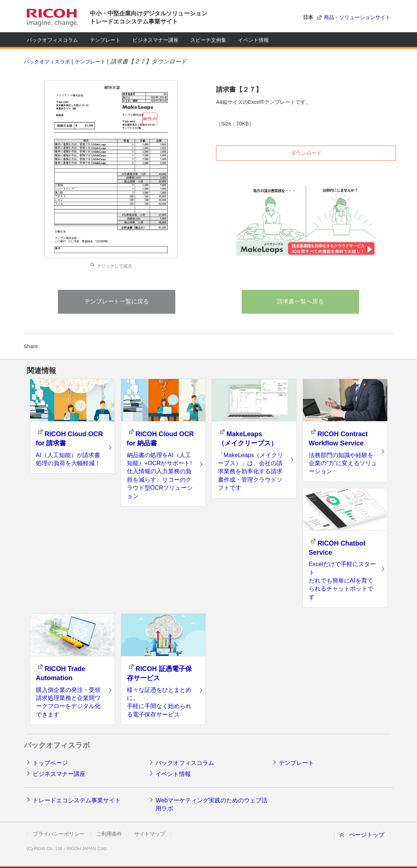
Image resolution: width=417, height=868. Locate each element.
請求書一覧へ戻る (300, 301)
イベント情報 (253, 40)
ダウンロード (306, 153)
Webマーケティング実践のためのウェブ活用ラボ (211, 804)
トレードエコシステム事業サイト (77, 800)
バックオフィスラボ (47, 62)
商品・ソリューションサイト (357, 17)
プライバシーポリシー (59, 834)
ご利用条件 (109, 834)
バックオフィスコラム (52, 40)
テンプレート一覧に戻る (117, 301)
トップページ (50, 763)
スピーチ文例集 (208, 40)
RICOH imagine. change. (52, 18)
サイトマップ (150, 834)
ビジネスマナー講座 (156, 40)
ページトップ (367, 835)
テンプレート (105, 40)
